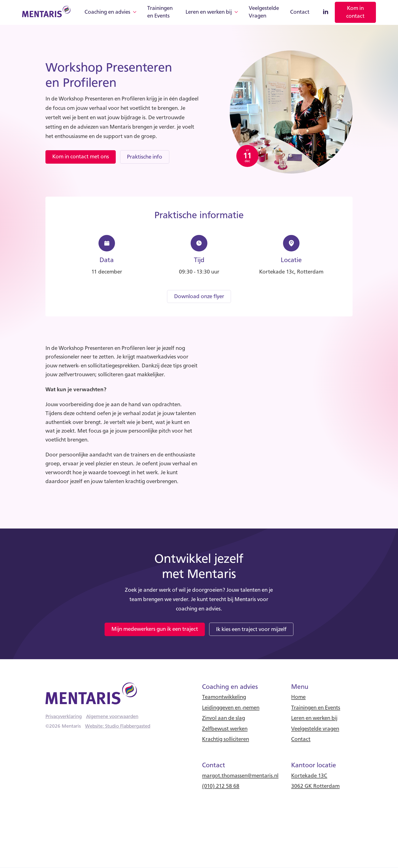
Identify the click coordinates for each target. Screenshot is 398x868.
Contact (300, 12)
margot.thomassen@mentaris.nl (240, 776)
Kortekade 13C (309, 776)
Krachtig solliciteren (226, 739)
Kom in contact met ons (81, 157)
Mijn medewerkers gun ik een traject (155, 629)
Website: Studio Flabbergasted (118, 726)
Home (298, 697)
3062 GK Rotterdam (315, 786)
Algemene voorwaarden (112, 717)
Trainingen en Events (160, 12)
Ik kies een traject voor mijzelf (251, 629)
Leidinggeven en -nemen (231, 708)
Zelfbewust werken (225, 729)
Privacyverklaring (64, 717)
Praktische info (145, 157)
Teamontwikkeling (224, 697)
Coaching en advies (107, 12)
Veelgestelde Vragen (264, 12)
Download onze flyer (199, 297)
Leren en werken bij (209, 12)
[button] (110, 12)
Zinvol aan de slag (223, 718)
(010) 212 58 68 (221, 786)
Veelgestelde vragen (315, 729)
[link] (355, 12)
